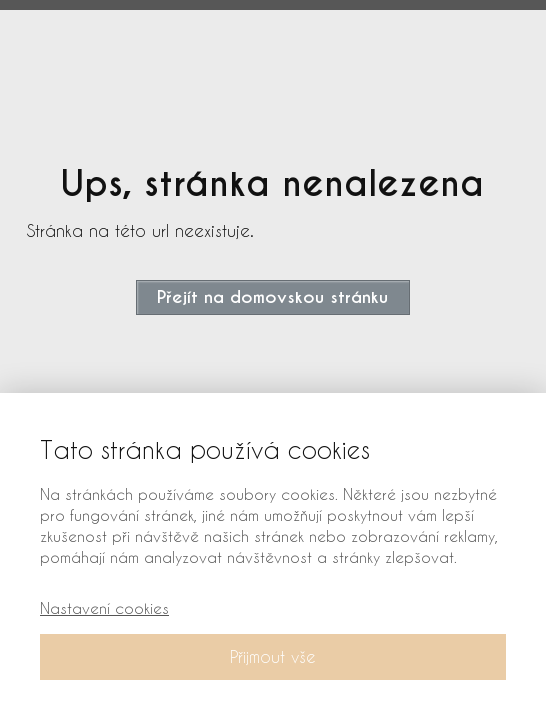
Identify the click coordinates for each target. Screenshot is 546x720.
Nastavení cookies (104, 608)
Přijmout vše (273, 656)
